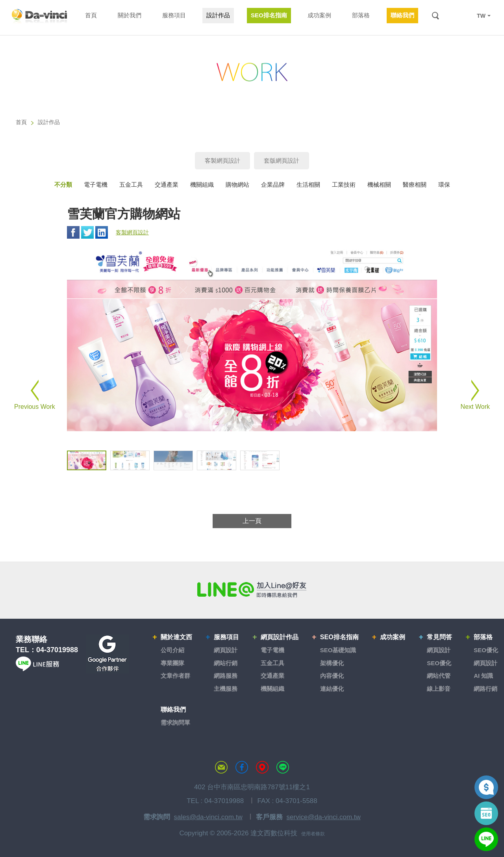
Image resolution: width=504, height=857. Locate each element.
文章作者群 (175, 676)
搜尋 (435, 16)
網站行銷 (226, 663)
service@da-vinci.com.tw (324, 817)
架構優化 (332, 663)
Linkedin (102, 232)
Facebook (73, 232)
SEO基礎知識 (338, 650)
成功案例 (393, 637)
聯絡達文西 (221, 767)
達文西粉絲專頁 (242, 767)
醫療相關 (415, 185)
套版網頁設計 (282, 160)
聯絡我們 (173, 710)
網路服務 (226, 676)
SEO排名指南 (339, 637)
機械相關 (379, 185)
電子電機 (96, 185)
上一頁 (252, 521)
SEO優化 (439, 663)
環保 (444, 185)
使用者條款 (313, 834)
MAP (262, 767)
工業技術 (344, 185)
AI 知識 (483, 676)
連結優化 (332, 689)
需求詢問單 (175, 723)
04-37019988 (57, 650)
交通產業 (167, 185)
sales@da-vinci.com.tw (208, 817)
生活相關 (308, 185)
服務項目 (226, 637)
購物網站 (237, 185)
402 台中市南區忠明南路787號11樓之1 (252, 787)
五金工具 (131, 185)
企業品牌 (273, 185)
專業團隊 (172, 663)
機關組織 (202, 185)
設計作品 (49, 122)
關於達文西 (176, 637)
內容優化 (332, 676)
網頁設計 (226, 650)
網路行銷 (485, 689)
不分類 (63, 185)
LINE (465, 16)
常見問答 (439, 637)
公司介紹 (172, 650)
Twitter (87, 232)
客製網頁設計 (222, 160)
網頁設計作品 (280, 637)
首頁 (21, 122)
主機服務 (226, 689)
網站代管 (439, 676)
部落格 (483, 637)
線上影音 (439, 689)
